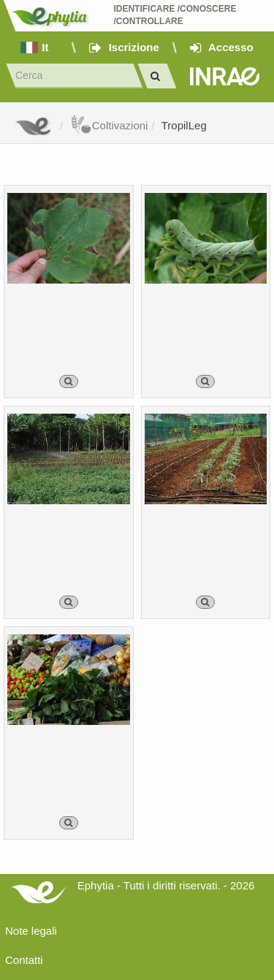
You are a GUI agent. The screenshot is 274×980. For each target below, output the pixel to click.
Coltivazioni (109, 125)
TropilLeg (184, 125)
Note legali (31, 931)
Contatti (24, 960)
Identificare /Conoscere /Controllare (176, 15)
